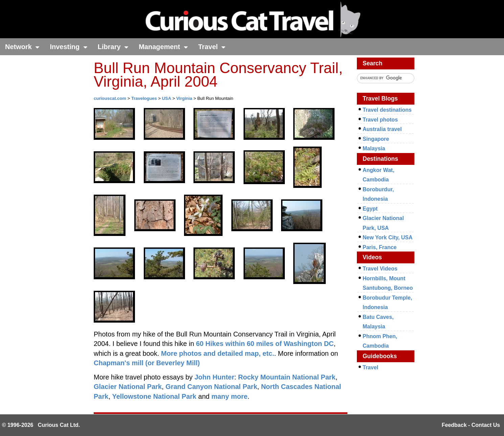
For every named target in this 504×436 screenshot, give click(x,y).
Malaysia (374, 148)
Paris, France (380, 247)
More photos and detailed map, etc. (218, 353)
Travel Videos (380, 269)
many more (230, 396)
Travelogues (144, 98)
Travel (212, 47)
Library (113, 47)
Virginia (184, 98)
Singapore (376, 139)
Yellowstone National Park (154, 396)
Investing (68, 47)
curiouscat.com (110, 98)
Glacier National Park (128, 387)
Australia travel (382, 129)
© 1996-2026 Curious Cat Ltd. (41, 425)
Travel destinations (387, 110)
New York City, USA (388, 237)
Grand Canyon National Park (211, 387)
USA (167, 98)
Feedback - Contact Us (471, 425)
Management (163, 47)
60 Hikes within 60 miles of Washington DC (265, 344)
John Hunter (214, 377)
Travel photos (380, 120)
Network (22, 47)
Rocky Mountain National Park (287, 377)
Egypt (370, 209)
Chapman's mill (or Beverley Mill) (147, 363)
